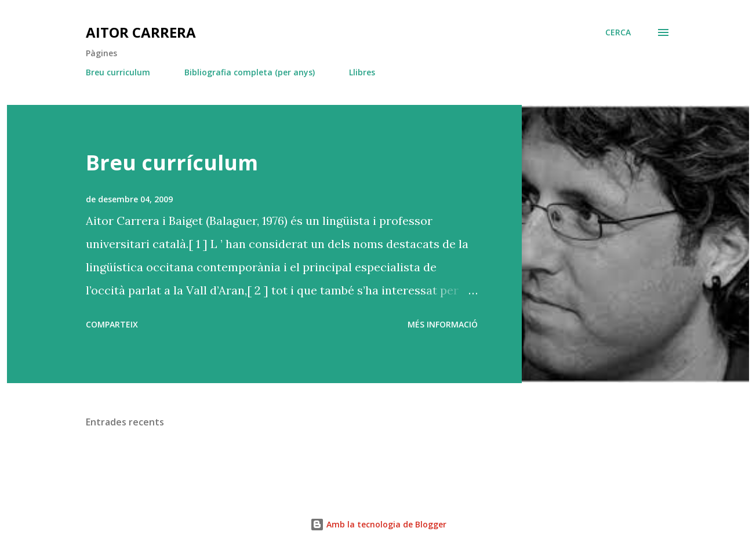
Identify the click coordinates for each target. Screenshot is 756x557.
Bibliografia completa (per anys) (250, 72)
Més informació (443, 324)
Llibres (362, 72)
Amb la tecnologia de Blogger (378, 524)
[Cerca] (618, 32)
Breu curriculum (118, 72)
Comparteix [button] (112, 324)
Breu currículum (172, 163)
